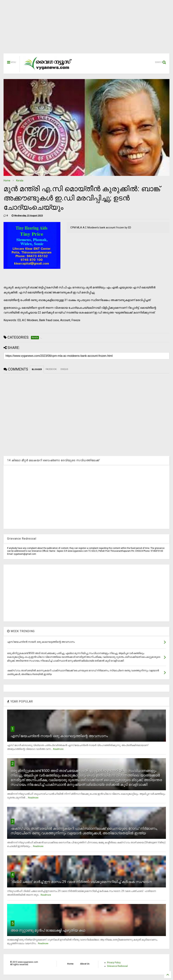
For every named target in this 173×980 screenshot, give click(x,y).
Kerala (20, 181)
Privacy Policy (114, 963)
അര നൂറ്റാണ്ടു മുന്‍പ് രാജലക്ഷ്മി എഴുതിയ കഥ (48, 930)
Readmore (58, 749)
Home (7, 181)
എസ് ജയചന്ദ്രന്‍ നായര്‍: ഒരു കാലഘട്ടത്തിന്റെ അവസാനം (59, 736)
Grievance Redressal (117, 966)
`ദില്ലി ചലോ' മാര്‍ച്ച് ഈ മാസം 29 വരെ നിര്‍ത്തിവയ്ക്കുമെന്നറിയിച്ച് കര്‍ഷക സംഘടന (81, 882)
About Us (85, 964)
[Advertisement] (86, 28)
